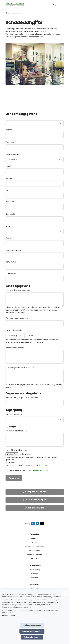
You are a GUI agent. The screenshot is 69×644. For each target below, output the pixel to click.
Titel (7, 118)
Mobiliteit (34, 538)
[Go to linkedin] (38, 524)
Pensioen (34, 558)
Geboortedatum (13, 154)
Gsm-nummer (12, 262)
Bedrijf (8, 238)
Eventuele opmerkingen (16, 431)
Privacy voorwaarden (39, 471)
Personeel (35, 574)
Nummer (9, 178)
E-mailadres (11, 274)
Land (8, 226)
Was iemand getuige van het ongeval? (22, 398)
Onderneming (35, 570)
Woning (34, 542)
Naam (8, 130)
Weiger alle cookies (32, 637)
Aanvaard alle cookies (32, 631)
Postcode (10, 202)
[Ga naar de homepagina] (16, 4)
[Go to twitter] (42, 524)
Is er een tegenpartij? (15, 414)
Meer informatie (9, 616)
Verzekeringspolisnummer (17, 318)
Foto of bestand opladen (16, 450)
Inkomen (34, 578)
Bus (7, 190)
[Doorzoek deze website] (54, 4)
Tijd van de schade (14, 330)
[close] (64, 594)
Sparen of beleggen (35, 554)
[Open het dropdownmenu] (61, 4)
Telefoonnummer (13, 250)
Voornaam (10, 142)
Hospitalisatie (35, 550)
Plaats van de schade (15, 348)
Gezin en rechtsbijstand (34, 546)
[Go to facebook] (33, 524)
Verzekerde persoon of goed (18, 290)
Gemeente (10, 214)
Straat (8, 166)
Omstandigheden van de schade (20, 368)
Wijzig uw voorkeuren (32, 625)
